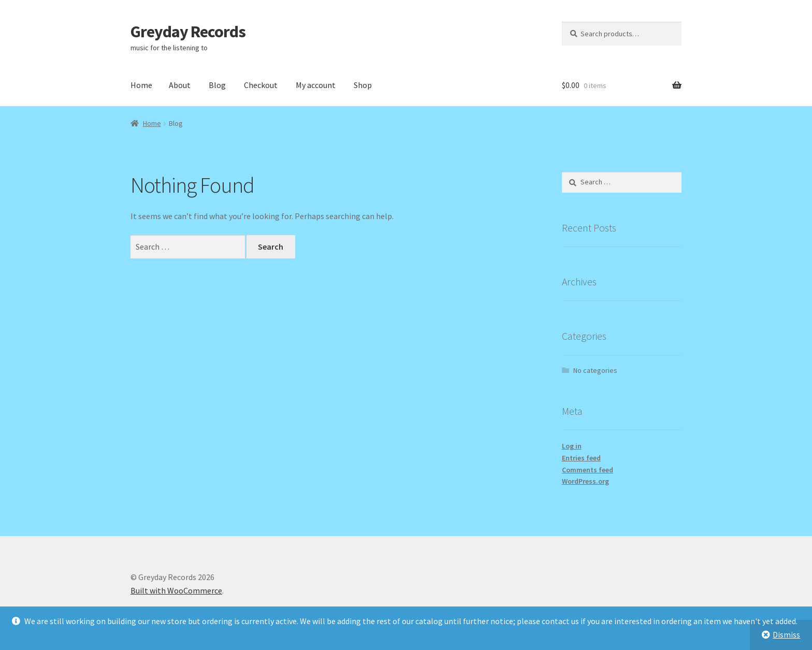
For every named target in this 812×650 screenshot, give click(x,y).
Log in (572, 446)
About (180, 85)
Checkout (261, 85)
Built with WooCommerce (176, 590)
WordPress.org (585, 481)
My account (316, 85)
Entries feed (581, 458)
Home (141, 85)
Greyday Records (188, 32)
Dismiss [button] (786, 634)
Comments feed (588, 470)
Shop (363, 85)
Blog (217, 85)
